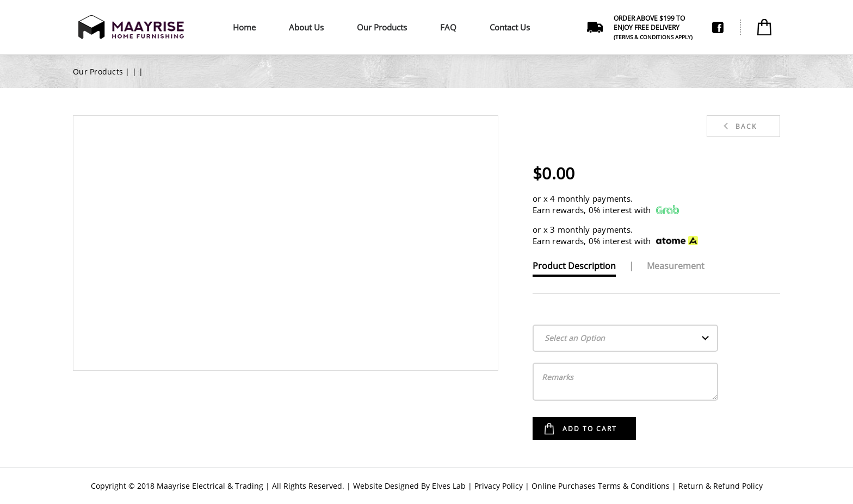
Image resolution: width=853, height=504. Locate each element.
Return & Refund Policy (721, 486)
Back (746, 126)
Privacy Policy (499, 486)
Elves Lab (449, 486)
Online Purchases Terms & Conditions (601, 486)
